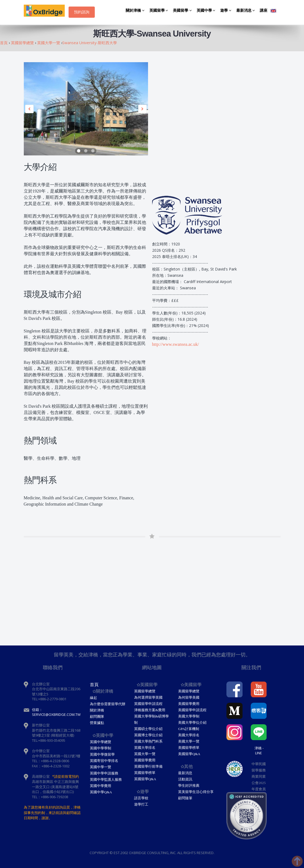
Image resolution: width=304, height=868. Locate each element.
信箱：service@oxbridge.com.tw (56, 712)
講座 (264, 10)
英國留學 (160, 10)
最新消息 (247, 10)
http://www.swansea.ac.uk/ (176, 344)
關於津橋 (136, 10)
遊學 (227, 10)
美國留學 (183, 10)
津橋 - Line (259, 750)
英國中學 (207, 10)
